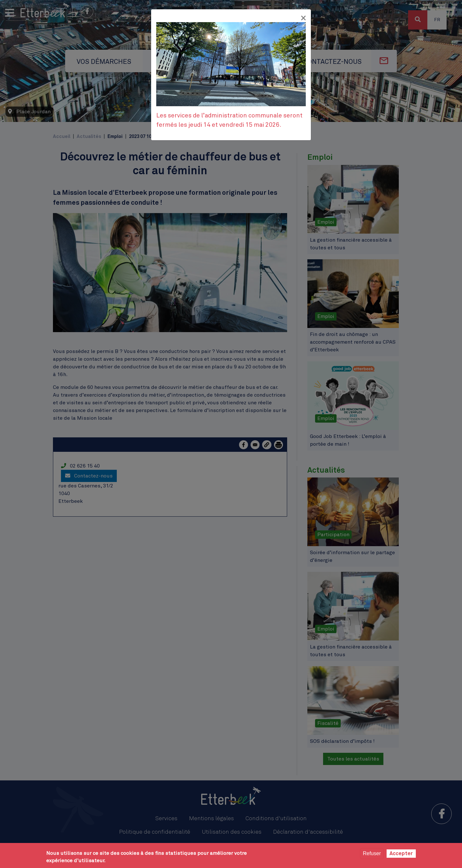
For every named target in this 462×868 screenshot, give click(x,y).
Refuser (372, 853)
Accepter (401, 854)
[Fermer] (303, 18)
